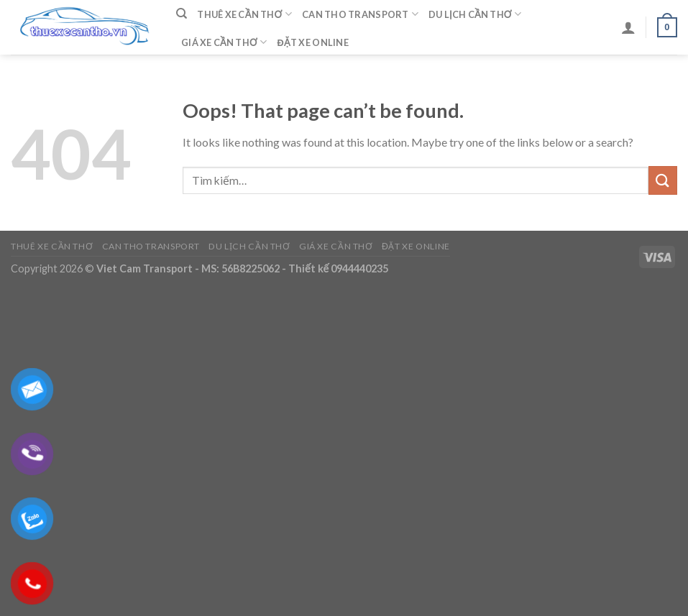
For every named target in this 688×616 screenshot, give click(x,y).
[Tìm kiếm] (182, 14)
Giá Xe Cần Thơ (224, 42)
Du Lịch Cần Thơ (475, 14)
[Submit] (663, 180)
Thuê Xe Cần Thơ (244, 14)
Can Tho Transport (360, 14)
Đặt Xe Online (313, 42)
